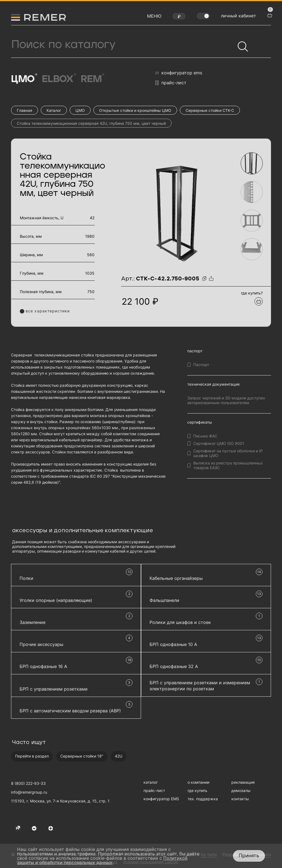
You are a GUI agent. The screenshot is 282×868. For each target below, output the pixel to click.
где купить (197, 790)
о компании (198, 782)
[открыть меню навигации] (154, 17)
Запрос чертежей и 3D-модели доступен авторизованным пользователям (226, 400)
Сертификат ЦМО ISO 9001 (219, 443)
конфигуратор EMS (179, 73)
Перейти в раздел (32, 756)
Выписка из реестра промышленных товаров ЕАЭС (228, 465)
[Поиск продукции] (123, 45)
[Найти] (240, 44)
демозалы (241, 790)
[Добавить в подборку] (259, 301)
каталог (151, 782)
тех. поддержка (203, 799)
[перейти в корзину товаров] (269, 15)
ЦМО (24, 79)
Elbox (59, 79)
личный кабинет (238, 16)
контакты (240, 799)
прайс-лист (171, 83)
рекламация (243, 782)
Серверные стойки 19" (82, 756)
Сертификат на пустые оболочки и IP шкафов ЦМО (228, 453)
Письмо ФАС (205, 436)
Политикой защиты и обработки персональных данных (102, 860)
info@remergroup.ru (29, 792)
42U (119, 756)
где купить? (252, 293)
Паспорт (201, 365)
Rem (92, 79)
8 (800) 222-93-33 (28, 783)
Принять (249, 855)
